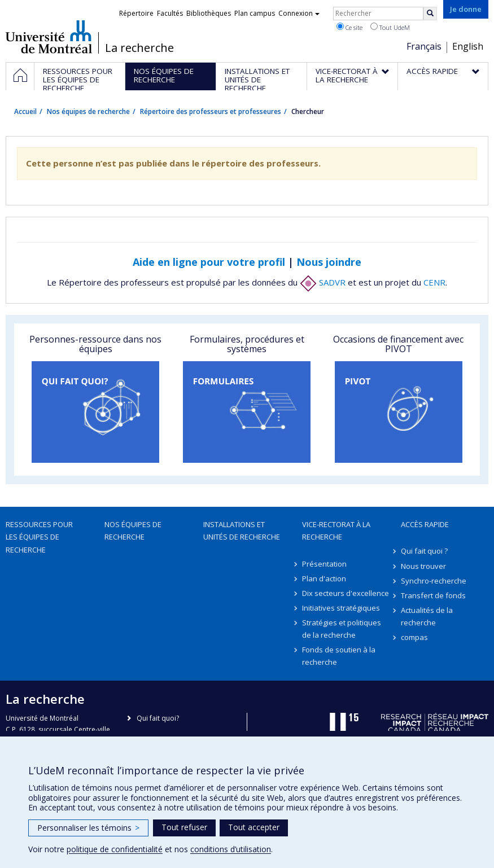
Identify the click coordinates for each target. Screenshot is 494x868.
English (468, 46)
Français (424, 46)
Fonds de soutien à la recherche (339, 656)
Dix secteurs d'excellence (346, 593)
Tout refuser (184, 827)
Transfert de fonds (433, 595)
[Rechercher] (430, 14)
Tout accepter (254, 827)
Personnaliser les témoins (88, 828)
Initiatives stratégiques (341, 608)
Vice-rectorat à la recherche (336, 531)
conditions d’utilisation (231, 849)
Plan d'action (324, 578)
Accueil (25, 111)
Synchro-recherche (434, 581)
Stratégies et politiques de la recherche (342, 629)
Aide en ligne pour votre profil (209, 262)
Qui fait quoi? (158, 718)
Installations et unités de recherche (242, 531)
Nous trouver (423, 566)
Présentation (324, 564)
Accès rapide (425, 524)
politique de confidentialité (115, 849)
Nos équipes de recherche (88, 111)
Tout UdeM (390, 27)
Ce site (349, 27)
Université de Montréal (49, 37)
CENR (434, 282)
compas (414, 637)
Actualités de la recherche (427, 616)
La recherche (139, 48)
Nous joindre (329, 262)
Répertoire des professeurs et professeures (211, 111)
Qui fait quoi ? (424, 551)
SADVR (323, 282)
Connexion (299, 13)
